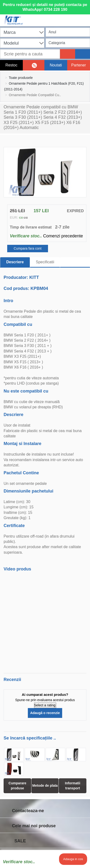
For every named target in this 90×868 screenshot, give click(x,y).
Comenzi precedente (63, 236)
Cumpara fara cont (28, 248)
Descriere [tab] (15, 262)
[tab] (75, 262)
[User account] (64, 17)
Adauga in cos (73, 859)
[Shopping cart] (44, 17)
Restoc (12, 65)
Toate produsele (21, 78)
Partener (79, 65)
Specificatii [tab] (45, 262)
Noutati (56, 65)
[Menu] (84, 17)
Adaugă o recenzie (45, 713)
